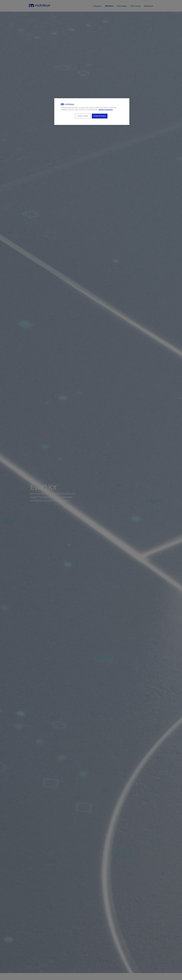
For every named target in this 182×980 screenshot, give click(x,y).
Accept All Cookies (100, 116)
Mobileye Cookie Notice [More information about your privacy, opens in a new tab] (106, 110)
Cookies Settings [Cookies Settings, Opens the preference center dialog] (83, 116)
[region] (92, 112)
